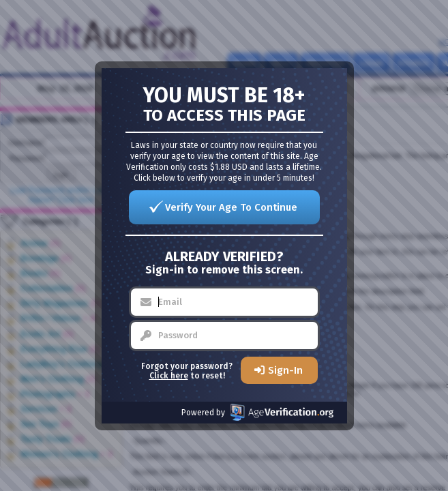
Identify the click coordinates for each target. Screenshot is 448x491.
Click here (169, 376)
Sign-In (285, 370)
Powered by (257, 412)
